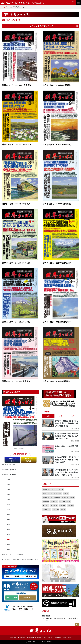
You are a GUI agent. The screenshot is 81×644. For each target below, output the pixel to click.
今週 (61, 416)
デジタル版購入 (12, 460)
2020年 (8, 509)
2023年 (8, 494)
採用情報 (30, 638)
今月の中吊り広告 (8, 464)
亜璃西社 (54, 501)
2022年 (8, 499)
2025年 (8, 484)
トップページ (7, 7)
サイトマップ (67, 638)
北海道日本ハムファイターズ (53, 489)
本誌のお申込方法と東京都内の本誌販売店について (20, 559)
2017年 (8, 524)
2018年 (8, 519)
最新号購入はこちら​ (21, 454)
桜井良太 (46, 505)
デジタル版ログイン (29, 460)
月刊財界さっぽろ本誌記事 (52, 493)
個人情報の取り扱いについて (44, 638)
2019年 (8, 514)
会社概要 (22, 638)
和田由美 (46, 501)
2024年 (8, 489)
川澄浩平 (70, 505)
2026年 (8, 480)
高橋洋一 (62, 505)
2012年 (8, 549)
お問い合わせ (14, 638)
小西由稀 (56, 510)
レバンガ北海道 (65, 501)
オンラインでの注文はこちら (53, 26)
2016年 (8, 529)
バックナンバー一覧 (9, 474)
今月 (73, 416)
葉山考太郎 (47, 510)
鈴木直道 (54, 505)
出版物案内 (58, 638)
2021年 (8, 504)
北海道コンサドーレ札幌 (51, 497)
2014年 (8, 539)
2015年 (8, 534)
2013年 (8, 544)
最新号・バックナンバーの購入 (14, 554)
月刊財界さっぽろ (68, 497)
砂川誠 (66, 493)
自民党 (63, 510)
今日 (48, 416)
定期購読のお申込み (9, 470)
